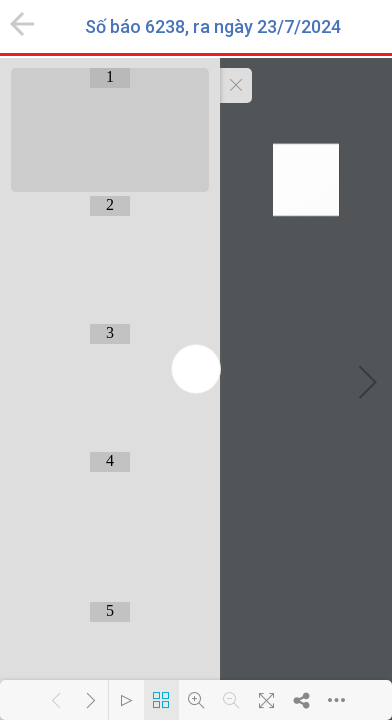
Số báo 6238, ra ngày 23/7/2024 (213, 27)
